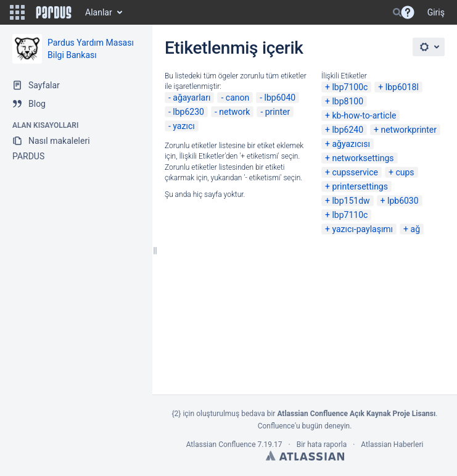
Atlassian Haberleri (392, 445)
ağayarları (191, 98)
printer (278, 112)
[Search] (397, 12)
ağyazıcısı (351, 144)
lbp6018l (402, 87)
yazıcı (183, 126)
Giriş (436, 12)
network (234, 112)
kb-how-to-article (364, 115)
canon (237, 98)
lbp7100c (350, 87)
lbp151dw (351, 201)
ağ (415, 229)
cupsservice (355, 172)
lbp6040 (280, 98)
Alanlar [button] (99, 12)
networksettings (363, 158)
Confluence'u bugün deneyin (304, 426)
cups (405, 172)
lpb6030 (403, 201)
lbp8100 (348, 101)
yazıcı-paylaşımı (362, 229)
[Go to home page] (54, 12)
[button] (17, 12)
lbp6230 (188, 112)
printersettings (360, 186)
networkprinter (409, 130)
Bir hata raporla (322, 445)
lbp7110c (350, 215)
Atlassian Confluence (221, 445)
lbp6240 (348, 130)
